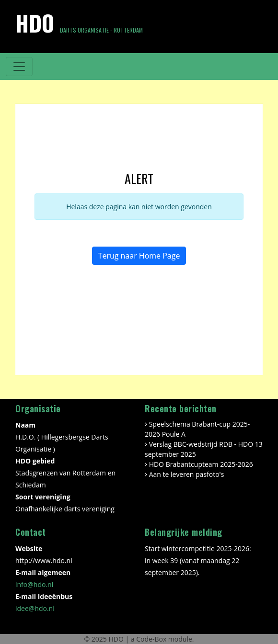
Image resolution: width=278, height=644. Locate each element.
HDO (117, 639)
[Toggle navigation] (19, 67)
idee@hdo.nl (35, 608)
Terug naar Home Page (139, 256)
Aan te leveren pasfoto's (187, 474)
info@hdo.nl (34, 584)
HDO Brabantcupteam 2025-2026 (201, 464)
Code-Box (151, 639)
